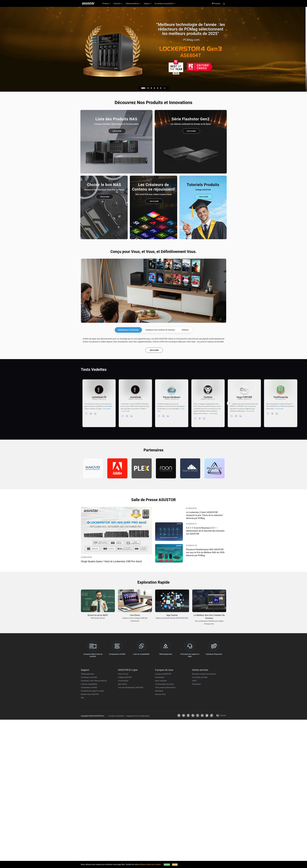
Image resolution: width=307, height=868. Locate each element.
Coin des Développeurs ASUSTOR (131, 688)
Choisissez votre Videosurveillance (94, 681)
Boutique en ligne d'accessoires (204, 674)
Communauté (123, 681)
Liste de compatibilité (89, 684)
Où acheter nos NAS (200, 677)
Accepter (167, 865)
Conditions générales (116, 716)
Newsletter (159, 691)
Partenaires (197, 684)
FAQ (82, 698)
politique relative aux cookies (150, 864)
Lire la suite (154, 350)
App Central (122, 684)
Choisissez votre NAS (89, 677)
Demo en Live (123, 674)
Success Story (160, 694)
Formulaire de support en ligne (92, 691)
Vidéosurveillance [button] (133, 4)
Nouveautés (160, 677)
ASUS (194, 681)
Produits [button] (107, 4)
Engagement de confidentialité (138, 716)
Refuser (175, 865)
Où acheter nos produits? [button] (165, 4)
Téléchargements (87, 674)
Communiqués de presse (165, 684)
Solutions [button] (118, 4)
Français (216, 4)
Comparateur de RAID (89, 688)
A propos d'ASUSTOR (163, 674)
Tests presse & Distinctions (165, 688)
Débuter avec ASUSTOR (90, 694)
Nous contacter (161, 681)
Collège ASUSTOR (125, 677)
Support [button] (148, 4)
